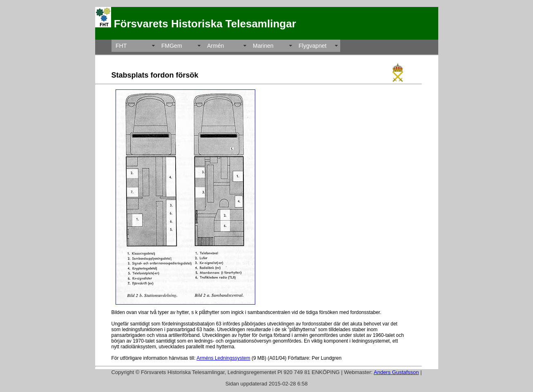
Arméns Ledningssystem (223, 358)
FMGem (172, 46)
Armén (215, 46)
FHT (121, 46)
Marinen (263, 46)
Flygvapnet (312, 46)
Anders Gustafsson (396, 372)
